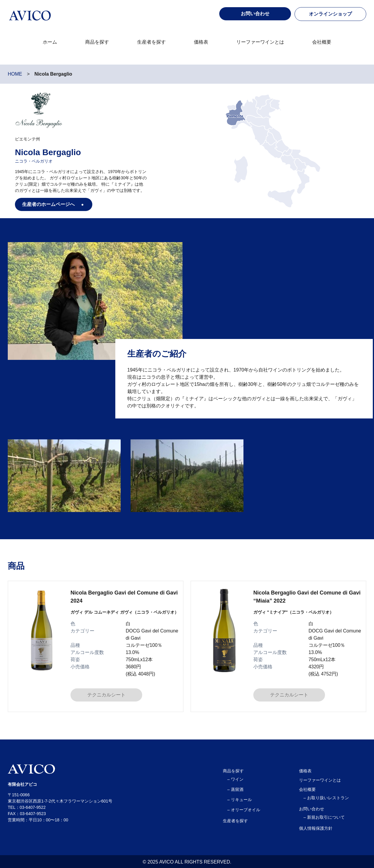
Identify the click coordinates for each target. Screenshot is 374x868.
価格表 (201, 42)
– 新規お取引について (324, 817)
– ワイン (235, 779)
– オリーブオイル (244, 810)
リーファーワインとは (260, 42)
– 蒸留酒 (235, 789)
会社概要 (322, 42)
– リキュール (240, 800)
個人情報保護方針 (316, 828)
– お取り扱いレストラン (326, 798)
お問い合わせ (312, 809)
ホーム (50, 42)
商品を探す (97, 42)
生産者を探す (151, 42)
